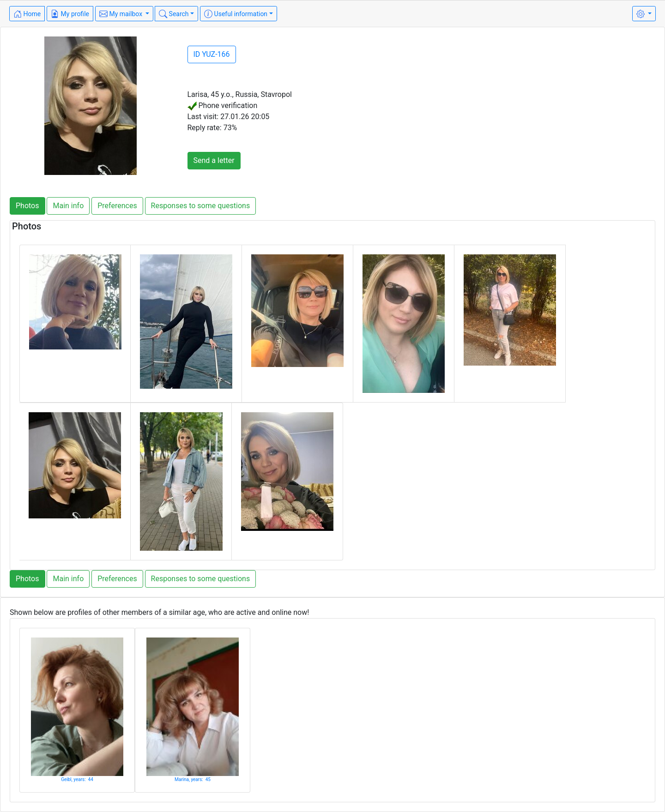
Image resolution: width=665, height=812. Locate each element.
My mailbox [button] (122, 14)
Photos (27, 206)
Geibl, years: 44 (77, 779)
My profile (70, 14)
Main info (68, 206)
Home (27, 14)
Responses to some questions (201, 206)
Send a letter (214, 160)
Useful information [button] (236, 14)
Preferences (117, 206)
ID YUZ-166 (212, 54)
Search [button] (174, 14)
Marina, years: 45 (193, 779)
